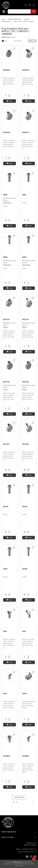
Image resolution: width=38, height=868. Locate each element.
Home (3, 19)
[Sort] (19, 37)
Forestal (26, 19)
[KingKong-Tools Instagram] (31, 857)
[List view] (6, 41)
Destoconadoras (6, 21)
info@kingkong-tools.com (29, 852)
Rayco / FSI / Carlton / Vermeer (24, 21)
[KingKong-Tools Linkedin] (35, 857)
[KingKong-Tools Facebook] (27, 857)
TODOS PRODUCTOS (15, 19)
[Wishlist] (27, 5)
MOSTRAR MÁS (19, 797)
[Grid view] (3, 41)
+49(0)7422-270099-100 (29, 849)
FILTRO (32, 41)
